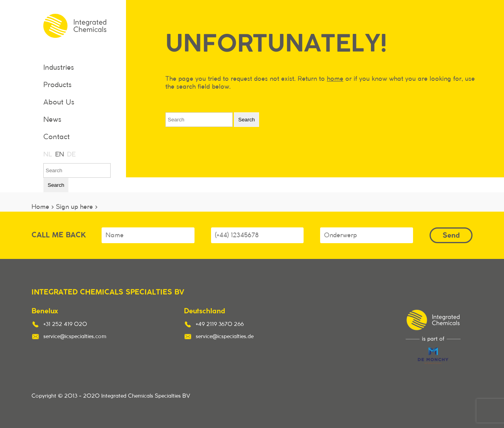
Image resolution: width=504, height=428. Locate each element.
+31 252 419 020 (65, 324)
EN (59, 154)
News (52, 120)
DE (71, 154)
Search (56, 185)
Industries (59, 68)
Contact (57, 137)
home (335, 79)
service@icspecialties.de (225, 337)
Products (57, 85)
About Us (59, 102)
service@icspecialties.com (75, 337)
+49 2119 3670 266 (220, 324)
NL (47, 154)
